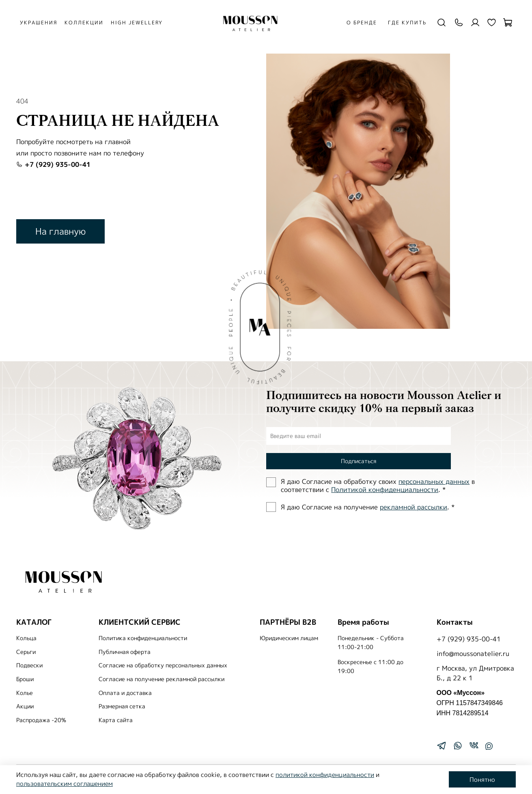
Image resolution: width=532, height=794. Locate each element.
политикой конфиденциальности (325, 775)
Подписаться (359, 461)
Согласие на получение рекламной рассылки (162, 679)
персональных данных (434, 481)
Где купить (407, 23)
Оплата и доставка (125, 693)
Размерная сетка (122, 706)
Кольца (26, 638)
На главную (60, 231)
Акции (25, 706)
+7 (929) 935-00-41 (53, 164)
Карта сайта (116, 720)
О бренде (362, 23)
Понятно (482, 780)
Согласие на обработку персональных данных (163, 665)
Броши (25, 679)
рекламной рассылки (414, 507)
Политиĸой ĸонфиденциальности (385, 490)
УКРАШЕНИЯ (39, 23)
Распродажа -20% (41, 720)
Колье (25, 693)
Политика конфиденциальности (143, 638)
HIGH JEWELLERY (137, 23)
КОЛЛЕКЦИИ (84, 23)
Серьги (26, 652)
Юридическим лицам (289, 638)
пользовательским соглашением (65, 784)
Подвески (29, 665)
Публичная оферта (125, 652)
